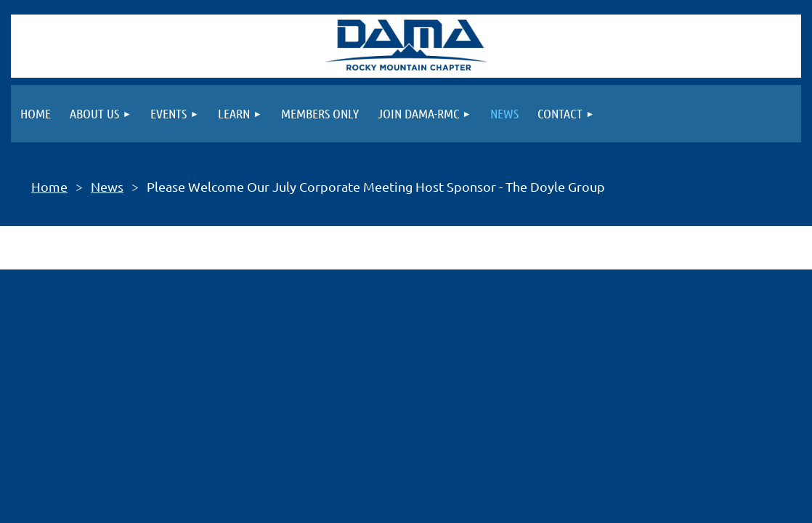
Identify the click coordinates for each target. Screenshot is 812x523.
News (107, 186)
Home (49, 186)
